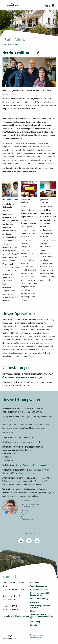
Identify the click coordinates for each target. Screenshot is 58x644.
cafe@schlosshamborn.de (27, 519)
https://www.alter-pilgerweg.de (26, 473)
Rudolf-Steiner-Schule (39, 590)
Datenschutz (40, 635)
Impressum (33, 635)
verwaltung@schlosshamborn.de (16, 616)
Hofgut (33, 611)
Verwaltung (35, 622)
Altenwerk (34, 602)
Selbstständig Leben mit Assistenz (40, 607)
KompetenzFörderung (39, 599)
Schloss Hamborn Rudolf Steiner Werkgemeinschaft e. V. (42, 616)
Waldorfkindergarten (39, 586)
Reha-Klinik (35, 583)
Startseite (5, 45)
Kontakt (34, 625)
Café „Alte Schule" (14, 45)
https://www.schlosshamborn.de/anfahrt (33, 465)
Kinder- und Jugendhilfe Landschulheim (40, 594)
